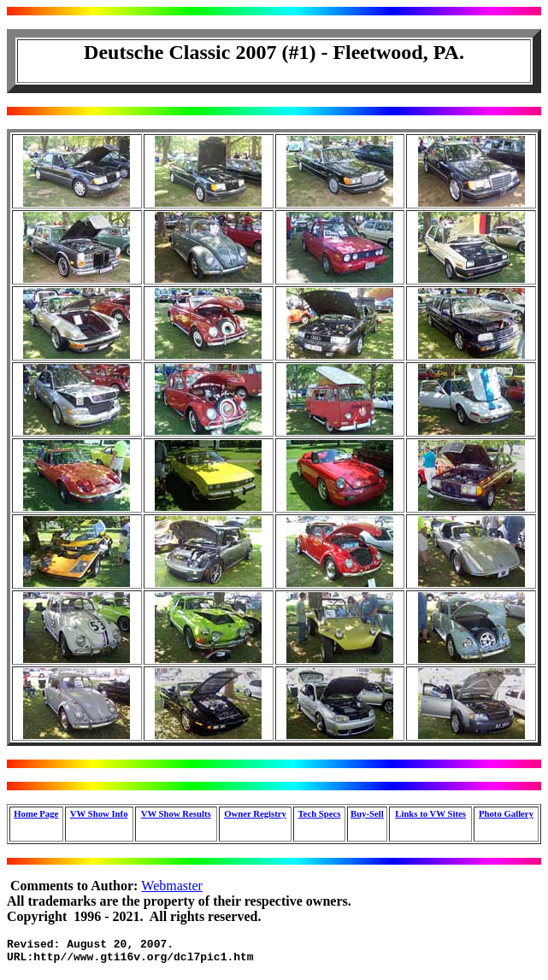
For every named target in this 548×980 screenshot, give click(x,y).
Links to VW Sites (430, 813)
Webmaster (172, 886)
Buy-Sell (367, 813)
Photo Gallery (506, 813)
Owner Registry (255, 813)
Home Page (36, 813)
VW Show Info (99, 813)
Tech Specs (319, 813)
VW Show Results (176, 813)
